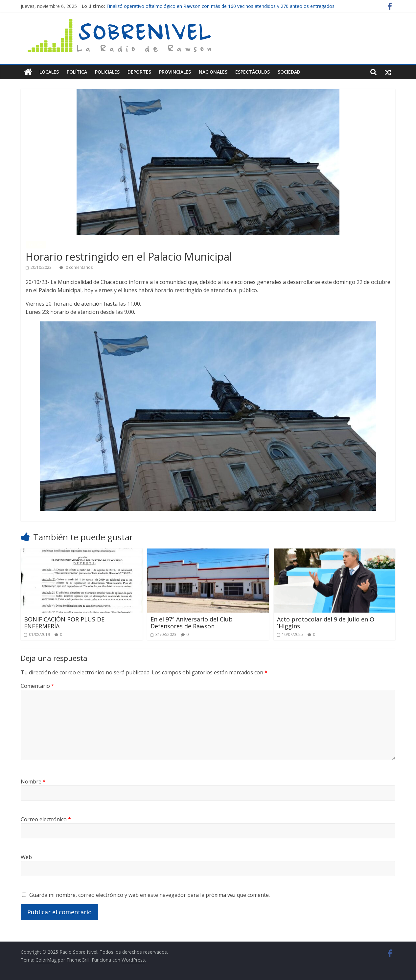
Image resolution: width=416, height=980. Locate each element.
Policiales (107, 72)
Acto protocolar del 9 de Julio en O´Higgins (326, 622)
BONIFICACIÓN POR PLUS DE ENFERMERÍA (64, 622)
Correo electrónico (46, 819)
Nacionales (213, 72)
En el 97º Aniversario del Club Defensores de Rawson (192, 622)
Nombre (33, 781)
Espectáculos (253, 72)
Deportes (139, 72)
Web (26, 857)
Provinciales (175, 72)
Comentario (37, 686)
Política (77, 72)
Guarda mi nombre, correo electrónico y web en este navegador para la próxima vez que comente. (150, 895)
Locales (49, 72)
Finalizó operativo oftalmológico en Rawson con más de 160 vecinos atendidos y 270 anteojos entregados (220, 6)
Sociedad (289, 72)
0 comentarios (76, 267)
